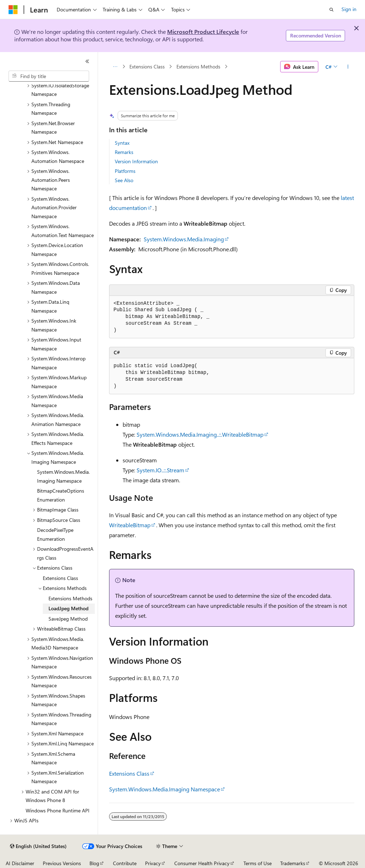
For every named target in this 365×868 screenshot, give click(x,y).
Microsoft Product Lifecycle (203, 32)
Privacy (153, 863)
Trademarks (293, 863)
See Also (124, 180)
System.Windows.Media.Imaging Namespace (164, 789)
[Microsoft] (13, 10)
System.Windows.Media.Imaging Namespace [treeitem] (63, 476)
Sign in (349, 9)
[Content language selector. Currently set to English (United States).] (38, 846)
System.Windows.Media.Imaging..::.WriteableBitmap (200, 434)
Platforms (125, 171)
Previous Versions (62, 863)
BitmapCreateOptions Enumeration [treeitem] (61, 495)
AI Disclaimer (20, 863)
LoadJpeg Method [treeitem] (68, 608)
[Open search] (331, 10)
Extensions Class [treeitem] (60, 578)
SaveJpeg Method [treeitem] (68, 619)
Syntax (122, 143)
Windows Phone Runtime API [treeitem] (58, 810)
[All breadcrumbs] (115, 67)
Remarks (124, 152)
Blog (94, 863)
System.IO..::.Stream (160, 470)
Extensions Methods (198, 66)
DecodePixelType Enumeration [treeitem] (55, 534)
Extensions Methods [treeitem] (70, 598)
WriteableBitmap (130, 525)
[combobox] (49, 76)
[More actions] (348, 67)
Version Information (136, 161)
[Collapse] (87, 61)
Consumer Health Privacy (202, 863)
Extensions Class (147, 66)
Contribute (125, 863)
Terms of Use (258, 863)
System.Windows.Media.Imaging (184, 239)
